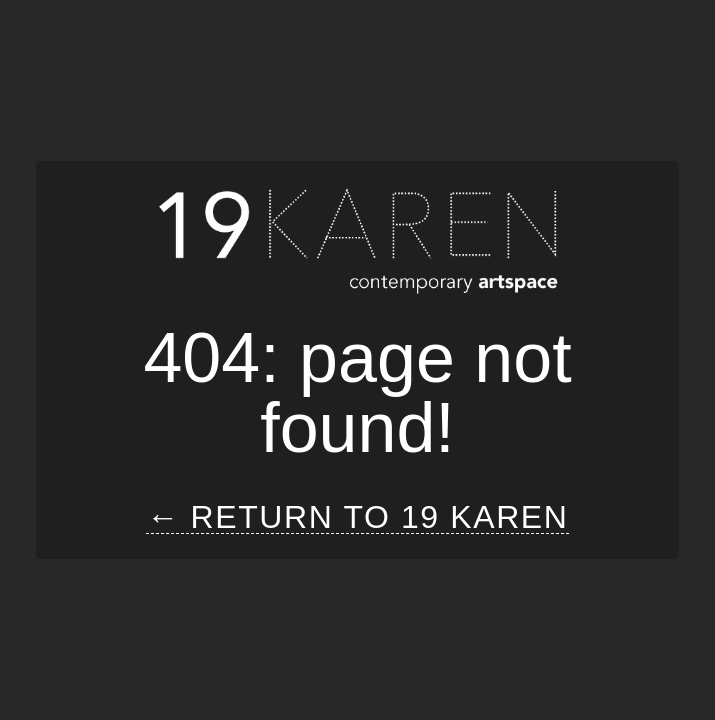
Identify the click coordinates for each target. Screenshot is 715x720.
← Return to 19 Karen (357, 517)
